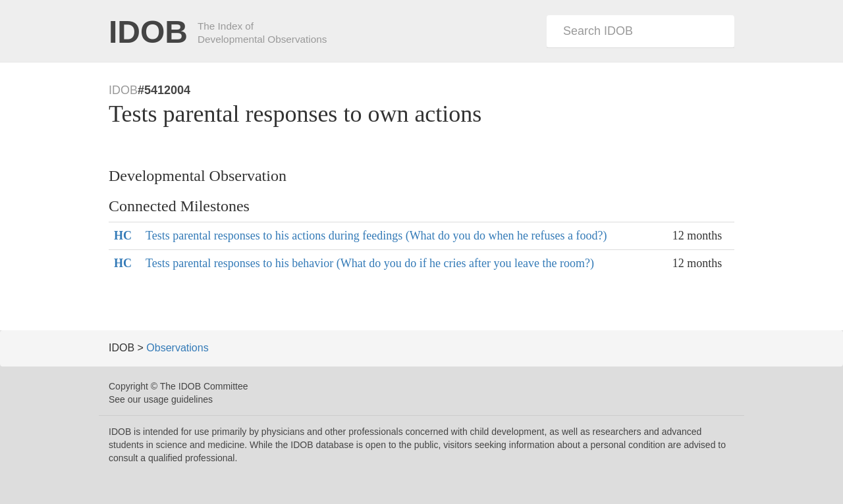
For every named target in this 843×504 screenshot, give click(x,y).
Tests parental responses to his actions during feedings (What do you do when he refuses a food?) (376, 236)
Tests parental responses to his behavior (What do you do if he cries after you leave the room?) (370, 263)
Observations (177, 348)
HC (123, 236)
